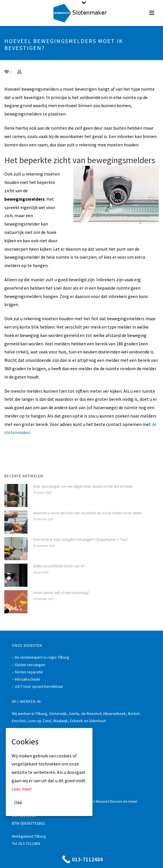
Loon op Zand (39, 721)
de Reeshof (91, 714)
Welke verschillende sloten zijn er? (59, 566)
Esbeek (76, 721)
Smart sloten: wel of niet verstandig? (61, 593)
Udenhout (97, 721)
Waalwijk (61, 721)
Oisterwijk (58, 714)
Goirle (74, 714)
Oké (18, 802)
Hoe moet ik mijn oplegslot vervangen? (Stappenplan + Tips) (80, 540)
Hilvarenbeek (115, 714)
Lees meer (22, 789)
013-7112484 (29, 843)
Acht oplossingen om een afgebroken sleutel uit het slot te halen (83, 486)
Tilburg (41, 714)
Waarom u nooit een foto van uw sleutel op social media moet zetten (87, 513)
